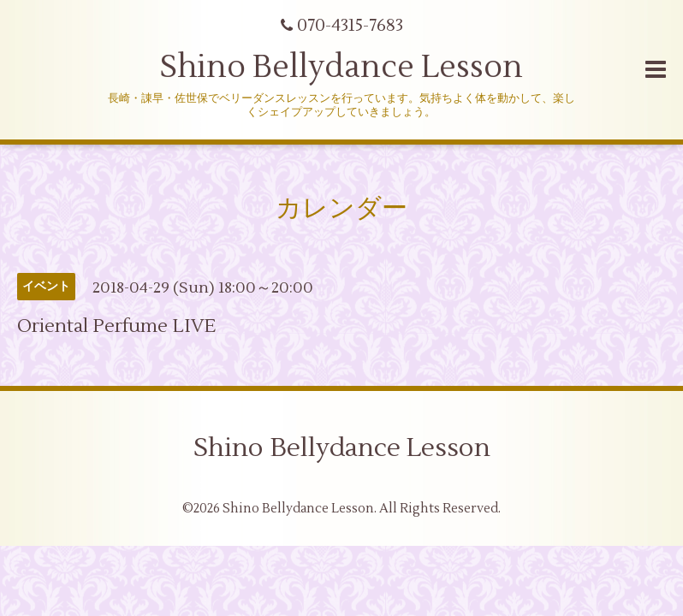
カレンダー (341, 208)
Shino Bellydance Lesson (341, 68)
